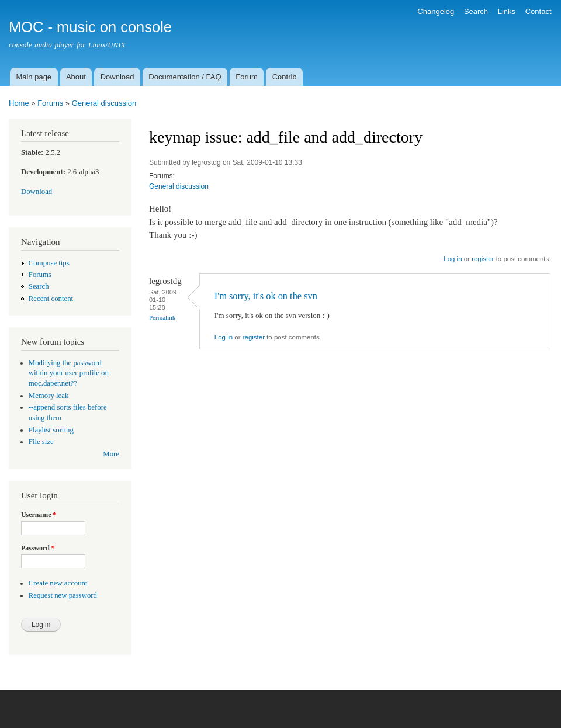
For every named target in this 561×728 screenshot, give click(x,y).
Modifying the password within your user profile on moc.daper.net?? (69, 373)
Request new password (63, 595)
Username (39, 515)
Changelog (436, 11)
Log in (453, 259)
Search (476, 11)
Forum (247, 77)
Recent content (51, 299)
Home (19, 103)
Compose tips (49, 263)
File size (41, 442)
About (76, 77)
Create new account (58, 583)
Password (38, 548)
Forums (50, 103)
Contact (539, 11)
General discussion (104, 103)
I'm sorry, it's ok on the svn (266, 296)
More (111, 454)
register (483, 259)
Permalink (162, 317)
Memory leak (49, 396)
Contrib (285, 77)
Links (507, 11)
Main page (34, 77)
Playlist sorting (51, 430)
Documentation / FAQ (185, 77)
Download (117, 77)
